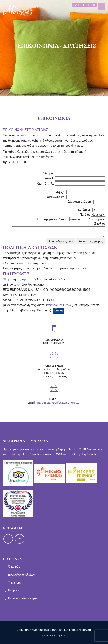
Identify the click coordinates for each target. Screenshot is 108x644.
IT (94, 5)
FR (88, 5)
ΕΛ (75, 5)
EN (82, 5)
